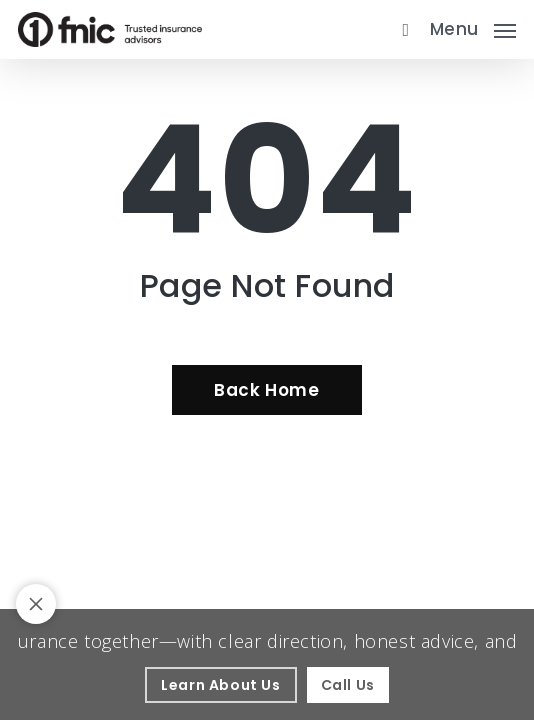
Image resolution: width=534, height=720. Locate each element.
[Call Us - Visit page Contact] (348, 685)
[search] (401, 29)
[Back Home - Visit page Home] (266, 390)
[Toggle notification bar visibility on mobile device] (36, 604)
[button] (473, 27)
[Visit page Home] (110, 29)
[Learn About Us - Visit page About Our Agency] (220, 685)
